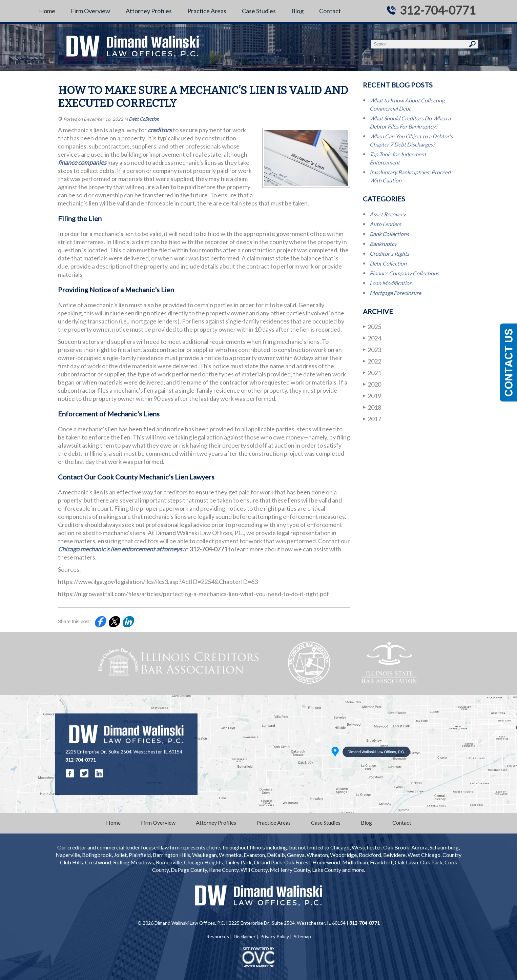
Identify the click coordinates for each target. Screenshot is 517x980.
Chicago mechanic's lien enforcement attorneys (120, 549)
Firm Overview (90, 11)
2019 (372, 396)
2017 (372, 419)
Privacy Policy (275, 936)
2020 (372, 384)
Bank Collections (389, 234)
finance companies (82, 162)
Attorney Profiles (149, 11)
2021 (372, 373)
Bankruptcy (383, 244)
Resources (218, 936)
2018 (372, 407)
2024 (372, 338)
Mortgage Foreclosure (395, 293)
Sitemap (302, 936)
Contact (330, 11)
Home (47, 11)
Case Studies (259, 11)
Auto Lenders (385, 224)
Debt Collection (144, 119)
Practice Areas (207, 11)
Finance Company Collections (404, 273)
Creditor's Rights (389, 253)
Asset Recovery (388, 214)
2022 (372, 361)
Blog (297, 11)
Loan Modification (391, 283)
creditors (160, 130)
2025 (372, 326)
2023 (372, 349)
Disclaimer (245, 936)
